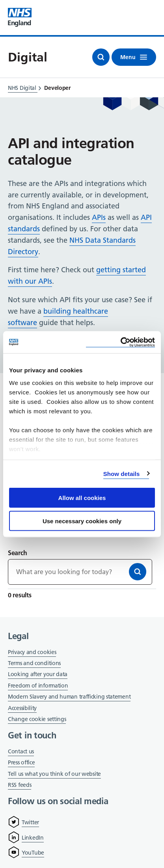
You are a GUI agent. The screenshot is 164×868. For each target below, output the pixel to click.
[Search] (138, 572)
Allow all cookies (82, 498)
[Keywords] (80, 572)
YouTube (33, 853)
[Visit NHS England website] (20, 18)
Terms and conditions (34, 663)
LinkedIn (33, 838)
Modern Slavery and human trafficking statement (69, 697)
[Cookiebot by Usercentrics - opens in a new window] (120, 342)
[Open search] (101, 57)
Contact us (21, 751)
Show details (122, 473)
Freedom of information (38, 686)
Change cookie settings (37, 720)
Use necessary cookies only (82, 521)
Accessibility (22, 708)
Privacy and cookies (32, 652)
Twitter (30, 822)
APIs (99, 217)
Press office (21, 763)
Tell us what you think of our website (54, 774)
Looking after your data (38, 674)
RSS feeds (20, 785)
